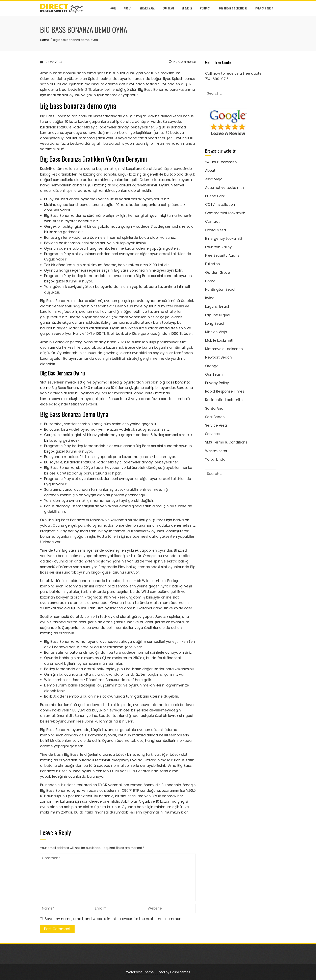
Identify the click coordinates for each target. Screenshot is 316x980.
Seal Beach (215, 417)
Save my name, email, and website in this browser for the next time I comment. (114, 919)
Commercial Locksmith (225, 213)
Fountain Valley (218, 247)
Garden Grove (218, 273)
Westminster (216, 451)
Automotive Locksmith (225, 188)
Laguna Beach (218, 306)
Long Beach (215, 324)
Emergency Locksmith (224, 239)
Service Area (147, 8)
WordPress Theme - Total (146, 972)
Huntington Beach (221, 289)
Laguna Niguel (218, 315)
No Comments (182, 62)
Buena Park (215, 196)
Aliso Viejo (214, 179)
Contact (205, 8)
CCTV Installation (220, 205)
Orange (212, 366)
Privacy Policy (264, 8)
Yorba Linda (215, 459)
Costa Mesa (216, 230)
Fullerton (213, 264)
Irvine (210, 298)
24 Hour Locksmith (221, 162)
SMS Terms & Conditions (233, 8)
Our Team (168, 8)
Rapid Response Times (225, 391)
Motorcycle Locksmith (224, 349)
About (128, 8)
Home (113, 8)
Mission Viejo (216, 332)
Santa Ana (214, 408)
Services (187, 8)
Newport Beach (218, 357)
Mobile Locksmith (220, 340)
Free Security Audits (222, 255)
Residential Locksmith (224, 400)
